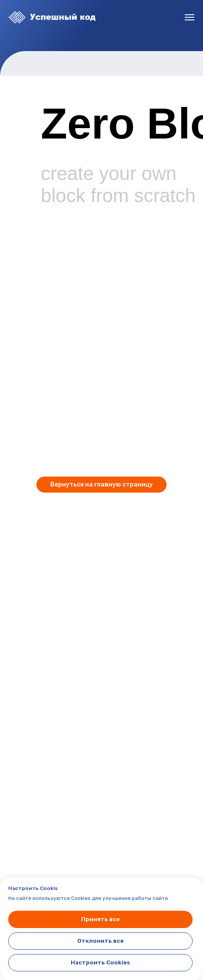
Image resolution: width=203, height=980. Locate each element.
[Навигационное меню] (190, 17)
